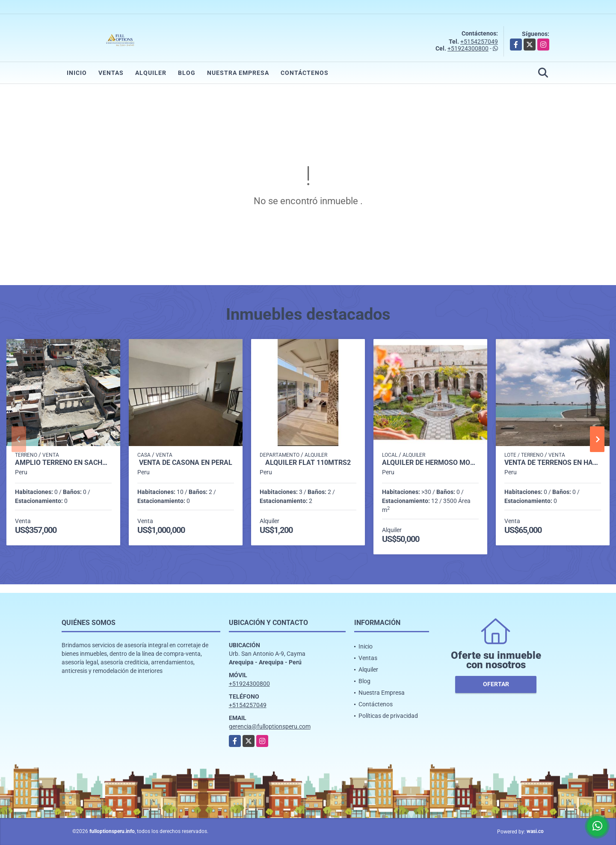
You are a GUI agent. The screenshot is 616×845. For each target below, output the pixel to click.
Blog (187, 73)
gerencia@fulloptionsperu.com (270, 726)
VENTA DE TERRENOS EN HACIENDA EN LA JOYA (553, 463)
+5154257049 (479, 42)
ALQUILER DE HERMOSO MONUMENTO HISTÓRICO (430, 463)
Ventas (111, 73)
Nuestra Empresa (238, 73)
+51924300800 (468, 48)
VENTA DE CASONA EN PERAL (186, 463)
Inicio (77, 73)
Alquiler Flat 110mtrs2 (308, 463)
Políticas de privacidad (388, 716)
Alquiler (151, 73)
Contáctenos (305, 73)
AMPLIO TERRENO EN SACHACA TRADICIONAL (63, 463)
